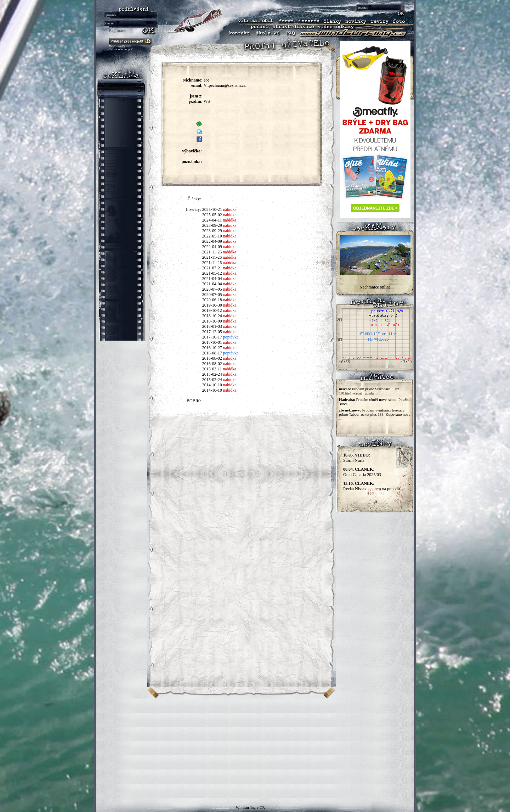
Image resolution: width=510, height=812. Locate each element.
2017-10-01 (212, 342)
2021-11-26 (212, 252)
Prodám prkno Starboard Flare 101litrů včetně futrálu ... (369, 391)
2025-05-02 (212, 215)
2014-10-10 (212, 385)
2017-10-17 (212, 337)
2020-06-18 (212, 300)
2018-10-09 (212, 321)
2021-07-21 (212, 268)
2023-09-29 (212, 225)
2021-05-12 (212, 273)
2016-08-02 (212, 358)
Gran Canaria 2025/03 (362, 472)
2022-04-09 (212, 241)
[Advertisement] (255, 748)
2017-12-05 (212, 332)
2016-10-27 (212, 348)
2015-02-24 (212, 374)
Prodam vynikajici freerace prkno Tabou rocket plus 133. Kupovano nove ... (375, 414)
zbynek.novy (349, 410)
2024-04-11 (212, 220)
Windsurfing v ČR (250, 807)
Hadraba (346, 399)
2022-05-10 (212, 236)
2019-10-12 (212, 310)
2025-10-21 (212, 209)
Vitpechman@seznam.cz (225, 85)
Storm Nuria (357, 458)
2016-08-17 (212, 353)
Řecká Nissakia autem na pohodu (372, 486)
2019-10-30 (212, 305)
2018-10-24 (212, 316)
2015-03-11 (212, 369)
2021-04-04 (212, 279)
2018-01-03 (212, 326)
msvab (344, 389)
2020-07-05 (212, 289)
